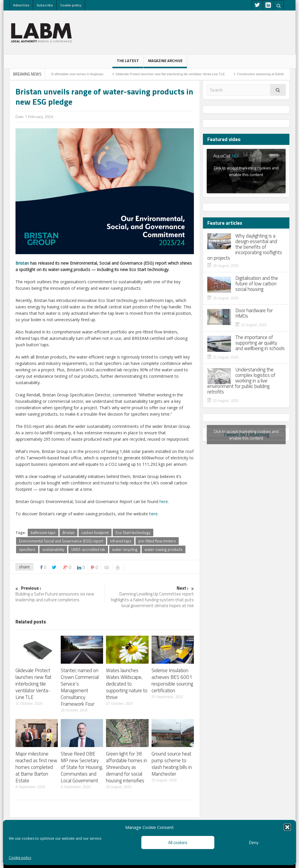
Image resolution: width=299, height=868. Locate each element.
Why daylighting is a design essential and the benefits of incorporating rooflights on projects (245, 247)
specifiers (27, 549)
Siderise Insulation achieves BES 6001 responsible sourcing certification (172, 680)
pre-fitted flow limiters (157, 541)
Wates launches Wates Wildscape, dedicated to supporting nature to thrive (127, 684)
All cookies (178, 842)
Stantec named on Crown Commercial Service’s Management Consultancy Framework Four (80, 687)
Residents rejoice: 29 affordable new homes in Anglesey (68, 74)
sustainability (53, 549)
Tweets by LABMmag (246, 435)
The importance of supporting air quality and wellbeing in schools (260, 343)
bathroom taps (43, 533)
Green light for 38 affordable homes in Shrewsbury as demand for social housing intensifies (127, 767)
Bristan (22, 263)
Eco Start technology (133, 533)
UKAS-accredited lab (88, 549)
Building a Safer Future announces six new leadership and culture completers (60, 594)
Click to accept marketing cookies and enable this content (246, 171)
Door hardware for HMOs (254, 313)
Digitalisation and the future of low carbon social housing (257, 284)
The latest (128, 63)
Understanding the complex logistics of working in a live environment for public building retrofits (241, 381)
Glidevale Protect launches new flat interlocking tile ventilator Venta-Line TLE (175, 74)
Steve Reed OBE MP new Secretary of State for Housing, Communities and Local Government (82, 767)
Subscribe (45, 5)
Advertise (21, 5)
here (164, 501)
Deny (254, 842)
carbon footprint (95, 533)
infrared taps (121, 541)
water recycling (125, 549)
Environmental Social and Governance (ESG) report (61, 541)
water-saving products (164, 549)
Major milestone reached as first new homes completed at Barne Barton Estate (36, 767)
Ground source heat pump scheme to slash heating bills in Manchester (172, 764)
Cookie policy (20, 858)
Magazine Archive (165, 63)
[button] (287, 827)
